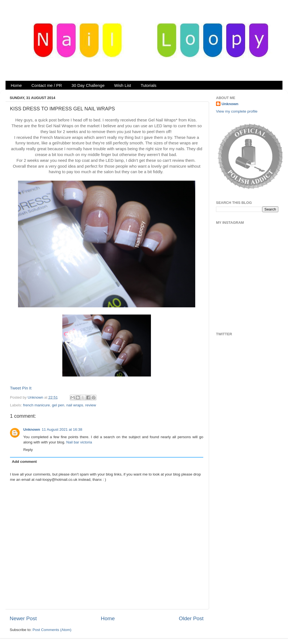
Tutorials (149, 85)
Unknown (36, 397)
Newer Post (23, 618)
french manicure (36, 405)
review (91, 405)
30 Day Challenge (88, 85)
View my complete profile (237, 111)
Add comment (24, 462)
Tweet (16, 388)
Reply (28, 450)
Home (16, 85)
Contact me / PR (47, 85)
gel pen (58, 405)
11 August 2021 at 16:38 (62, 429)
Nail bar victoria (79, 442)
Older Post (191, 618)
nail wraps (75, 405)
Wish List (123, 85)
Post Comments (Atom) (52, 630)
